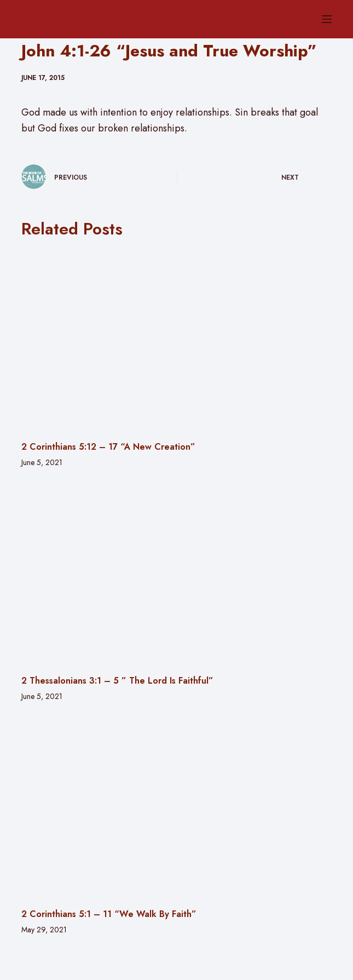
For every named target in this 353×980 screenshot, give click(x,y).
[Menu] (327, 19)
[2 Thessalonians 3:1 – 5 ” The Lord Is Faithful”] (177, 573)
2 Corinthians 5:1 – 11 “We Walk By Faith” (109, 914)
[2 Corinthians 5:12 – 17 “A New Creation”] (177, 340)
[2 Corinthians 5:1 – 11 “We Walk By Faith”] (177, 807)
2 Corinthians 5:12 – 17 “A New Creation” (108, 447)
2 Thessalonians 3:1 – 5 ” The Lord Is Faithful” (117, 681)
